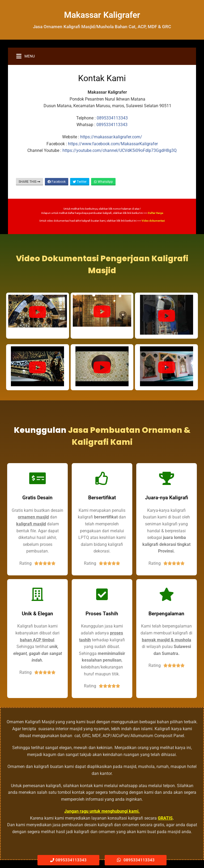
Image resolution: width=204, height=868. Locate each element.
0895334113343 (112, 118)
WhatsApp (103, 182)
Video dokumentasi (153, 221)
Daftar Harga (156, 213)
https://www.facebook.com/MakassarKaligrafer (113, 144)
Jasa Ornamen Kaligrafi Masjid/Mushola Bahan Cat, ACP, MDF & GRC (102, 27)
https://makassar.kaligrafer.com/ (111, 137)
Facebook (57, 182)
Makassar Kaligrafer (102, 15)
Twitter (80, 182)
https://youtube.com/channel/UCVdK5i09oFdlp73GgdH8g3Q (120, 150)
